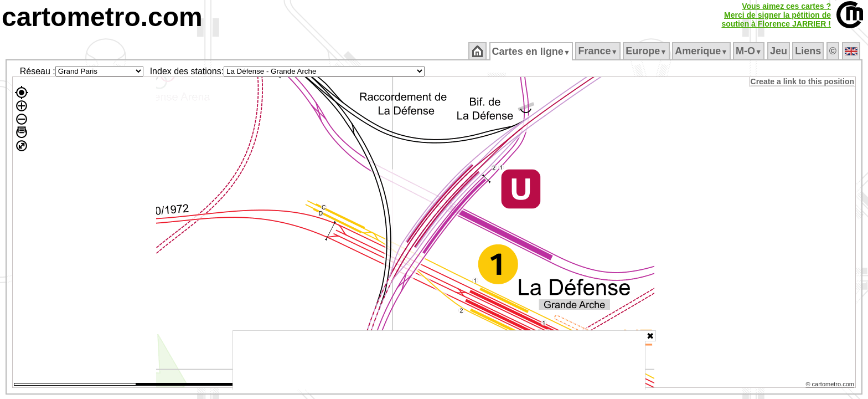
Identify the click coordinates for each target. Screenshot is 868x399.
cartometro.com (102, 17)
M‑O (750, 51)
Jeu (779, 51)
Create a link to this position (803, 81)
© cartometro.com (831, 386)
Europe (647, 51)
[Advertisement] (439, 360)
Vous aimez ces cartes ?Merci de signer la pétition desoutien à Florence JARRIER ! (776, 15)
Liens (809, 51)
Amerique (702, 51)
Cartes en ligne (532, 52)
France (599, 51)
